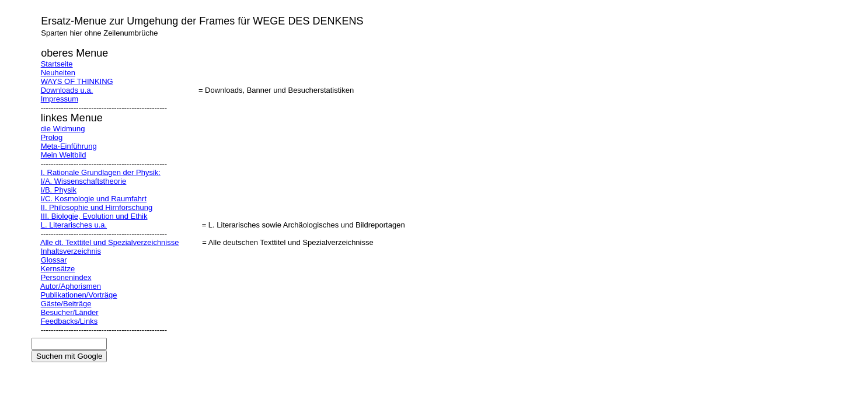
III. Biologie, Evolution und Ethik (94, 216)
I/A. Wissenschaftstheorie (84, 181)
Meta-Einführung (69, 146)
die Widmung (63, 129)
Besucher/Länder (70, 312)
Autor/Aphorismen (71, 286)
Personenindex (66, 277)
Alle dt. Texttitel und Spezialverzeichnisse (110, 242)
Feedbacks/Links (69, 321)
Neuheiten (58, 73)
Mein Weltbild (64, 155)
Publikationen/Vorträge (79, 295)
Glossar (54, 260)
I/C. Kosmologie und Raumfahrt (94, 199)
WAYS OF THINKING (77, 81)
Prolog (52, 137)
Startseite (57, 64)
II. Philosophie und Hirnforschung (97, 207)
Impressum (60, 99)
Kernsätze (58, 269)
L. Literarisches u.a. (74, 225)
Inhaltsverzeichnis (71, 251)
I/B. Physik (59, 190)
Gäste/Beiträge (66, 304)
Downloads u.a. (67, 90)
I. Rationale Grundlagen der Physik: (101, 172)
